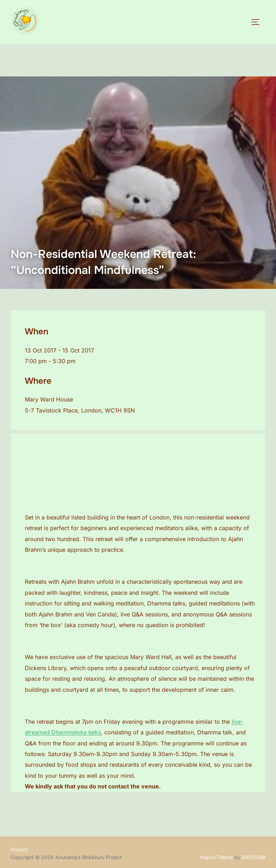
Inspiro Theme (216, 857)
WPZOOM (253, 857)
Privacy (19, 849)
